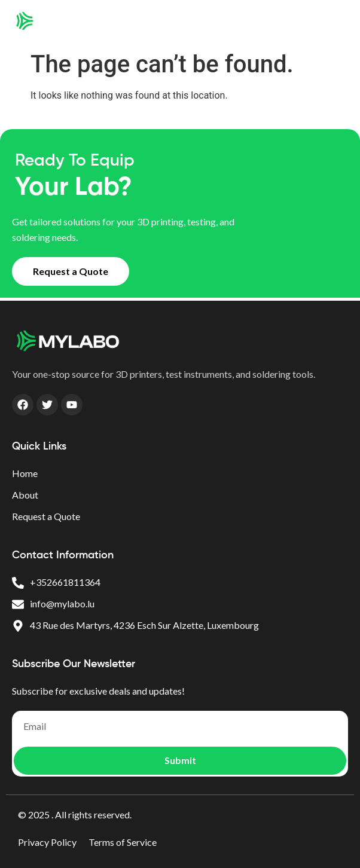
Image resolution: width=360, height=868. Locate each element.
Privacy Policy (47, 842)
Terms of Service (123, 842)
